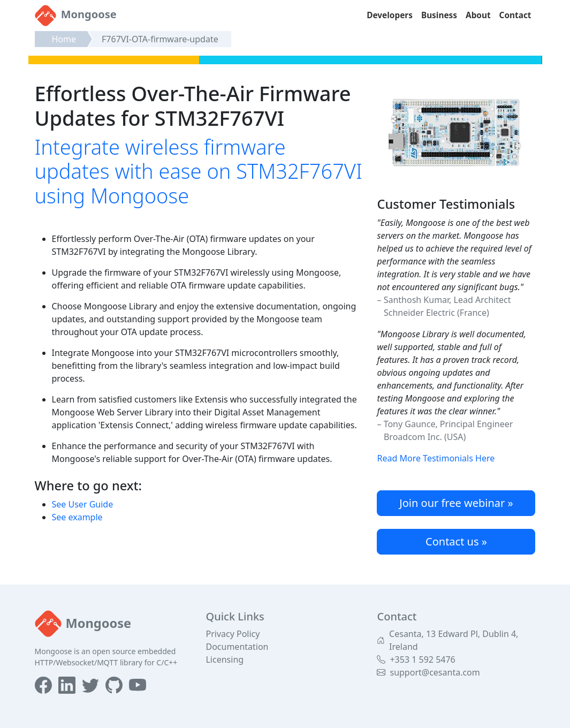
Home (64, 39)
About (478, 15)
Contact (515, 15)
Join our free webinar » (456, 503)
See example (77, 517)
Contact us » (456, 541)
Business (439, 15)
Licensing (225, 659)
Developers (390, 15)
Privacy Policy (233, 634)
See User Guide (83, 504)
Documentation (237, 647)
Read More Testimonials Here (436, 458)
